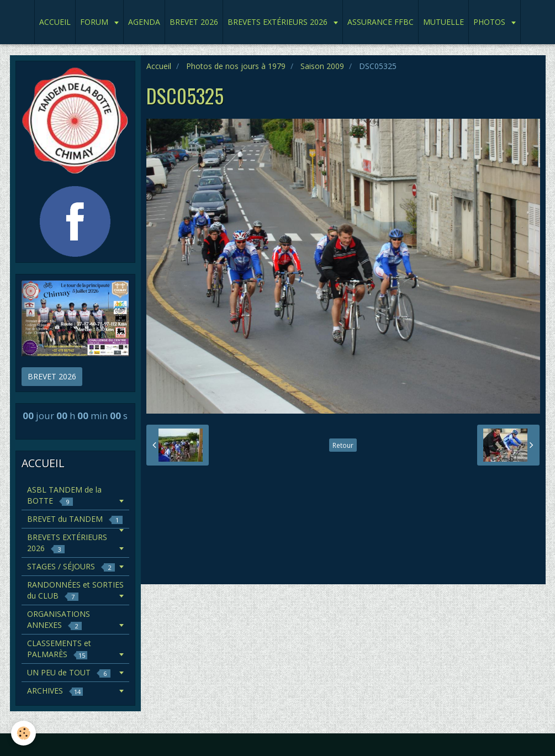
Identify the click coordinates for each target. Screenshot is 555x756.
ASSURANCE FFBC (380, 22)
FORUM (95, 22)
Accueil (159, 66)
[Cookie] (23, 733)
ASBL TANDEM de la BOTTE (64, 495)
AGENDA (144, 22)
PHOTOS (490, 22)
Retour (343, 445)
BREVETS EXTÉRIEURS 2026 (279, 22)
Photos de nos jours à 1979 (236, 66)
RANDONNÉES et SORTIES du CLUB (75, 590)
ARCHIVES (55, 691)
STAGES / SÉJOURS (71, 566)
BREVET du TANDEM (75, 519)
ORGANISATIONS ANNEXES (59, 619)
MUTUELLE (443, 22)
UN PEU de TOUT (69, 672)
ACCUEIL (55, 22)
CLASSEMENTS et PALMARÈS (59, 649)
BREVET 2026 (194, 22)
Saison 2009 (322, 66)
